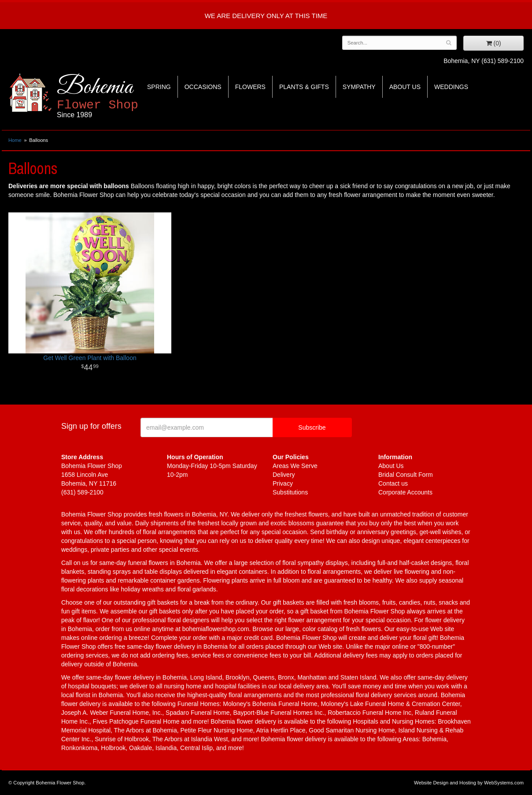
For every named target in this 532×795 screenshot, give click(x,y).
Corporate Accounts (405, 492)
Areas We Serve (295, 466)
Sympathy (359, 87)
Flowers (250, 87)
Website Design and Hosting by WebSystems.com (469, 783)
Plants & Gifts (304, 87)
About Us (405, 87)
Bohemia (119, 96)
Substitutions (290, 492)
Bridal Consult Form (406, 475)
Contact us (393, 483)
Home (15, 140)
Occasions (203, 87)
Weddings (451, 87)
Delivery (284, 475)
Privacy (283, 483)
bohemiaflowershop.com (216, 629)
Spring (159, 87)
